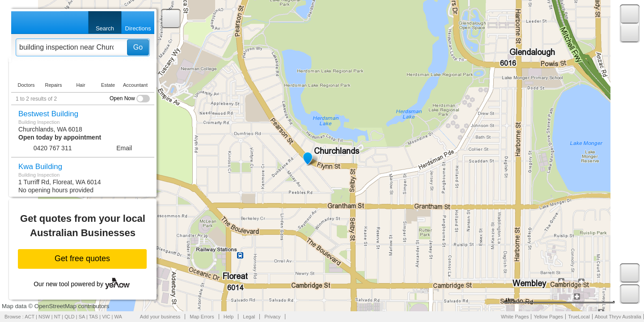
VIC (106, 317)
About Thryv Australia (618, 317)
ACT (30, 317)
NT (57, 317)
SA (82, 317)
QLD (70, 317)
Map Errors (202, 317)
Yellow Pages (548, 317)
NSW (44, 317)
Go (138, 47)
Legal (249, 317)
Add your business (160, 317)
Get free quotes (82, 258)
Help (229, 317)
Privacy (272, 317)
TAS (94, 317)
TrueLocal (579, 317)
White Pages (515, 317)
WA (118, 317)
